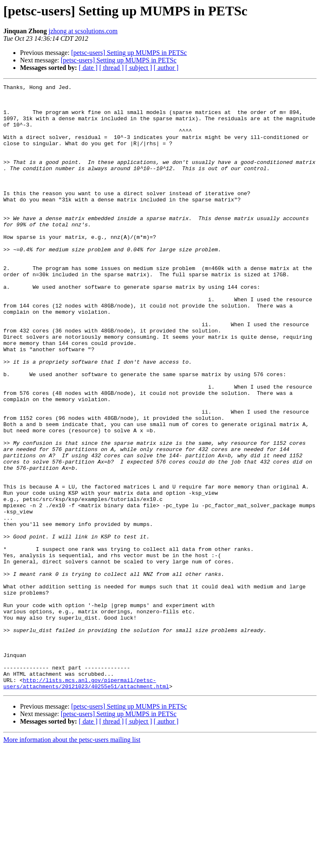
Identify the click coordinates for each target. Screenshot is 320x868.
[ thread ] (111, 68)
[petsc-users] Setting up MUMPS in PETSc (129, 53)
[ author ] (166, 68)
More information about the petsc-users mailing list (72, 861)
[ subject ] (139, 68)
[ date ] (88, 68)
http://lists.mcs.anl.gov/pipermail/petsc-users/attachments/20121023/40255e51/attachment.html (86, 804)
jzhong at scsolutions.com (83, 31)
